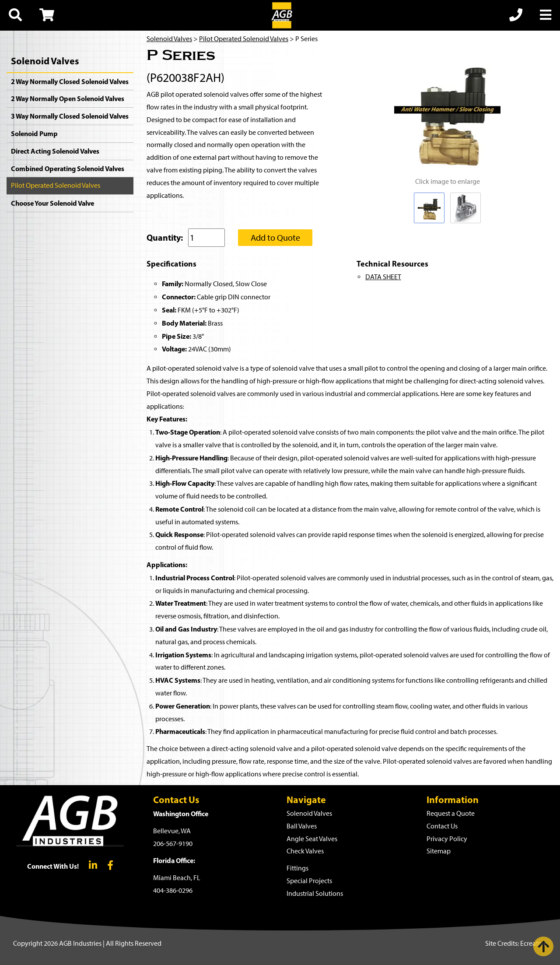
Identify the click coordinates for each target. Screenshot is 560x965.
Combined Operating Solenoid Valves (68, 168)
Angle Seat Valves (312, 839)
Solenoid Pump (34, 133)
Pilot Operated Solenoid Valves (56, 185)
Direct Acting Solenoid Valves (55, 151)
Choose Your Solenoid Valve (52, 203)
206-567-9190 (173, 844)
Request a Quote (451, 813)
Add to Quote (275, 238)
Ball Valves (302, 826)
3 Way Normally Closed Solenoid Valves (70, 116)
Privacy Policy (447, 839)
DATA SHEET (383, 277)
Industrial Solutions (315, 893)
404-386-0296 (173, 890)
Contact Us (442, 826)
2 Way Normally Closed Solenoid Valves (70, 81)
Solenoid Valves (45, 61)
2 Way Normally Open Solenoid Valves (68, 98)
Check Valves (305, 851)
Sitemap (439, 851)
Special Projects (309, 881)
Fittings (297, 868)
